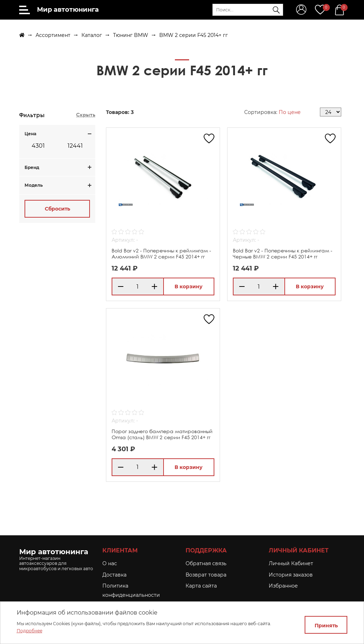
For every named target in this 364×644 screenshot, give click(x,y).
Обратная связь (206, 563)
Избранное (283, 586)
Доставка (114, 575)
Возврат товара (206, 575)
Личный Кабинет (291, 563)
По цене (290, 112)
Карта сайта (201, 586)
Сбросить (57, 209)
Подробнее (30, 631)
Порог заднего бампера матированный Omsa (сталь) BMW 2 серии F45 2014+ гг (162, 434)
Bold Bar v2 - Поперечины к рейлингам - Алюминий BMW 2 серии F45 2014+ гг (161, 253)
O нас (110, 563)
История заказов (291, 575)
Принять (326, 626)
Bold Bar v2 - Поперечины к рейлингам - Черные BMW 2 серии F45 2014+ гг (283, 253)
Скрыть (86, 114)
